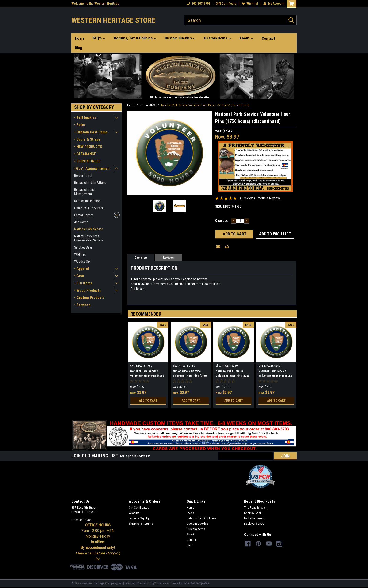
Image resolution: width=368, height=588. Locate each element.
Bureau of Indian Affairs (90, 183)
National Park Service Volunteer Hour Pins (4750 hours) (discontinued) (147, 376)
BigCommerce (159, 583)
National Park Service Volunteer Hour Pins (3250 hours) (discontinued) (232, 376)
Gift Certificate (226, 4)
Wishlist (250, 4)
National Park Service (89, 229)
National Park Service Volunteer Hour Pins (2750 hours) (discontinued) (190, 376)
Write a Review (269, 198)
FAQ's (99, 38)
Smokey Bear (83, 247)
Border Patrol (83, 176)
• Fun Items (83, 283)
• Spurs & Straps (87, 139)
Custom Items (218, 38)
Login (132, 518)
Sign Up (145, 518)
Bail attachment (255, 518)
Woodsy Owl (83, 261)
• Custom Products (89, 298)
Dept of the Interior (87, 201)
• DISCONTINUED (87, 161)
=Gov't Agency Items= (92, 168)
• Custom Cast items (91, 132)
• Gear (79, 276)
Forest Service (84, 215)
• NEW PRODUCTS (88, 147)
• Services (82, 305)
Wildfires (80, 254)
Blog (79, 48)
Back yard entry (254, 524)
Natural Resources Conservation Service (89, 238)
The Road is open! (256, 508)
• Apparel (82, 269)
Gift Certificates (139, 508)
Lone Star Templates (196, 583)
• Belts (80, 125)
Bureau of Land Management (84, 192)
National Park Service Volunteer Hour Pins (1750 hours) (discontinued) (205, 105)
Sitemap (130, 583)
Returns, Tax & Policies (135, 38)
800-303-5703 (199, 4)
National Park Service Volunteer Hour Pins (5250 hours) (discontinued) (275, 376)
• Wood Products (88, 290)
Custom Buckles (180, 38)
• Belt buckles (85, 118)
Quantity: (222, 221)
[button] (184, 77)
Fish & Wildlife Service (89, 208)
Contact (268, 38)
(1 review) (247, 198)
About (246, 38)
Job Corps (81, 222)
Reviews (168, 258)
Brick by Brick (253, 513)
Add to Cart (148, 400)
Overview (141, 258)
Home (80, 38)
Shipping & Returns (141, 524)
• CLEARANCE (85, 154)
